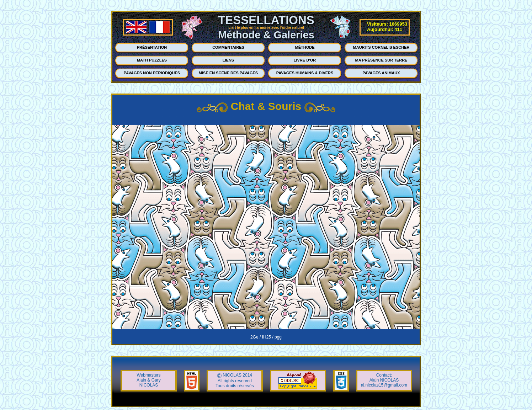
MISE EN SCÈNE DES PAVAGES (228, 73)
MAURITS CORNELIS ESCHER (381, 47)
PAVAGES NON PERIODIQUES (152, 73)
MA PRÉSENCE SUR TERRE (381, 60)
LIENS (228, 60)
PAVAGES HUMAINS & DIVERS (305, 73)
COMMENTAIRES (228, 47)
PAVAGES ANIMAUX (381, 73)
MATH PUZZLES (152, 60)
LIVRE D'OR (305, 60)
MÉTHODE (305, 47)
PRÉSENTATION (152, 47)
